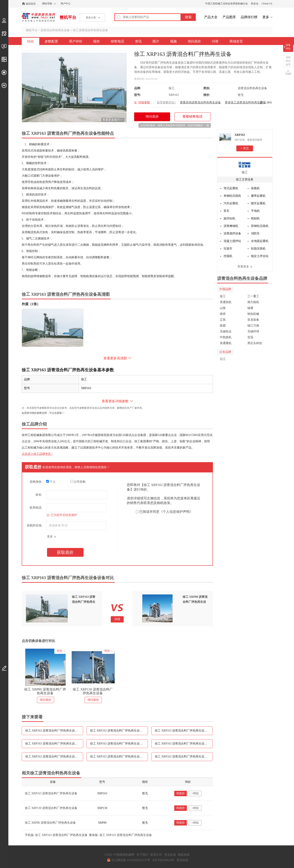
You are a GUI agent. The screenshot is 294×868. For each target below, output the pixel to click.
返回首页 (31, 4)
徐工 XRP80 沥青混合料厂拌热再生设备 (45, 691)
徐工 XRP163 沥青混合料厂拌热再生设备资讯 (119, 744)
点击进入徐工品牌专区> (37, 454)
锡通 (250, 308)
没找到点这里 (288, 61)
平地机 (255, 211)
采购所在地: (34, 525)
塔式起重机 (231, 188)
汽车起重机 (231, 203)
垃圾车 (228, 249)
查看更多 (243, 267)
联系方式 (156, 855)
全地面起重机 (260, 241)
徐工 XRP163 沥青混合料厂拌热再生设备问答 (184, 757)
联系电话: (36, 508)
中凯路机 (226, 337)
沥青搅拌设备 (232, 233)
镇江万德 (253, 326)
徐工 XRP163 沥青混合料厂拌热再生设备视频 (54, 757)
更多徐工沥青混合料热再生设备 (245, 102)
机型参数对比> (167, 102)
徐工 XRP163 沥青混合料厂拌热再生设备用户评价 (119, 731)
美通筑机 (226, 302)
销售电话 (117, 41)
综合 (31, 41)
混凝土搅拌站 (232, 241)
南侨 (223, 314)
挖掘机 (228, 256)
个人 (51, 482)
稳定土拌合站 (260, 256)
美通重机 (226, 343)
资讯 (138, 41)
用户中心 (66, 4)
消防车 (255, 233)
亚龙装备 (253, 320)
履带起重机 (258, 196)
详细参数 (144, 102)
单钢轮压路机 (232, 196)
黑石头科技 (255, 343)
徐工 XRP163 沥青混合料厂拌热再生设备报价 (184, 731)
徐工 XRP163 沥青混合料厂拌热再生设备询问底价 (119, 757)
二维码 (268, 103)
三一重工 (253, 296)
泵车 (227, 211)
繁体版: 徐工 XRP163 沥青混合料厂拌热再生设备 (120, 835)
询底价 (181, 793)
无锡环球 (253, 331)
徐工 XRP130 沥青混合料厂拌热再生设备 (93, 691)
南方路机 (253, 302)
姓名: (39, 495)
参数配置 (51, 41)
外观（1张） (31, 304)
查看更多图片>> (113, 120)
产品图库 (229, 17)
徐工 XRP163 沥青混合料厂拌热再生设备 (51, 793)
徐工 (245, 172)
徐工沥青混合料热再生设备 (90, 30)
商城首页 (236, 41)
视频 (173, 41)
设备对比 (288, 47)
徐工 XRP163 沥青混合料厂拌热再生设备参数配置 (54, 731)
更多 (266, 17)
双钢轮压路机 (260, 226)
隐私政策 (184, 855)
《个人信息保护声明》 (176, 512)
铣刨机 (255, 218)
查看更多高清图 (115, 358)
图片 (156, 41)
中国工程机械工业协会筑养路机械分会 (227, 4)
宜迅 (250, 337)
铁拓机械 (253, 314)
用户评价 (76, 41)
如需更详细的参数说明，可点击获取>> (43, 413)
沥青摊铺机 (231, 226)
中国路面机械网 (38, 17)
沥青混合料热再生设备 (55, 30)
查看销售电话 (192, 116)
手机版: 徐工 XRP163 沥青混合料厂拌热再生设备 (56, 835)
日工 (223, 359)
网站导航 (47, 4)
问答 (215, 41)
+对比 (195, 793)
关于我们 (142, 855)
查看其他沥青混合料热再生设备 (200, 102)
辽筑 (223, 320)
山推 (223, 308)
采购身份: (36, 482)
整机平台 (68, 17)
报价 (97, 41)
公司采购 (78, 482)
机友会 (255, 4)
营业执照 (182, 860)
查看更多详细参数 (115, 401)
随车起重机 (258, 203)
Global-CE (267, 4)
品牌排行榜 (249, 17)
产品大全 (211, 17)
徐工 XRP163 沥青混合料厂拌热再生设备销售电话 (54, 744)
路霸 (223, 326)
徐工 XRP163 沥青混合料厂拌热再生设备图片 (184, 744)
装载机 (255, 188)
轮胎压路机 (258, 249)
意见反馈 (170, 855)
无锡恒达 (226, 331)
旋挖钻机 (229, 218)
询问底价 (194, 41)
